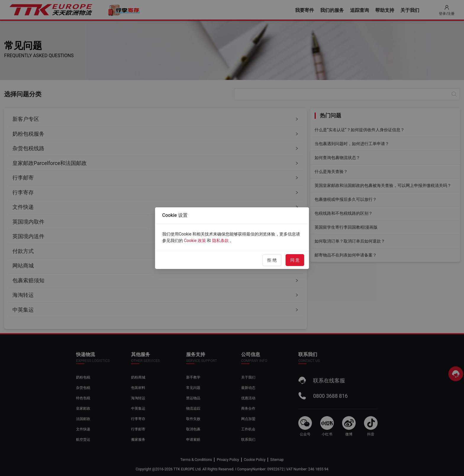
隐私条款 (220, 241)
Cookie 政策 (195, 241)
